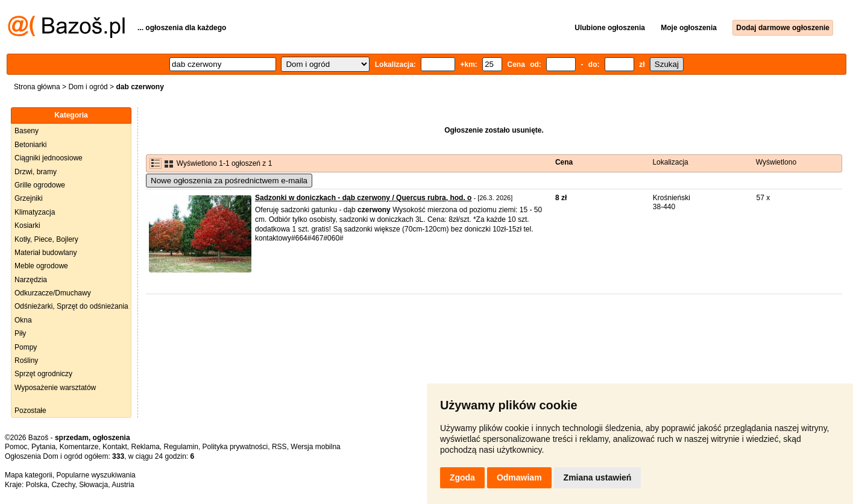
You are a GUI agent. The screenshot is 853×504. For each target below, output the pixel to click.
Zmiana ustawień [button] (598, 477)
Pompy (26, 347)
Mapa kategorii (29, 475)
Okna (23, 320)
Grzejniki (29, 198)
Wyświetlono (776, 162)
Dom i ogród (88, 87)
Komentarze (79, 447)
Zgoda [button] (462, 477)
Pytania (43, 447)
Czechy (63, 485)
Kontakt (115, 447)
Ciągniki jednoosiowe (49, 158)
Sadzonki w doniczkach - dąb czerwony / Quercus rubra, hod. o (363, 198)
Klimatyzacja (35, 212)
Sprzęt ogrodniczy (43, 374)
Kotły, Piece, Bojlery (46, 239)
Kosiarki (27, 225)
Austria (123, 485)
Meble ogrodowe (41, 266)
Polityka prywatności (235, 447)
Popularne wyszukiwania (96, 475)
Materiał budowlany (46, 253)
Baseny (27, 131)
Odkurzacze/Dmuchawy (53, 293)
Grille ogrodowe (40, 185)
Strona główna (37, 87)
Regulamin (181, 447)
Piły (20, 333)
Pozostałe (30, 411)
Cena (564, 162)
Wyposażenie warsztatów (55, 388)
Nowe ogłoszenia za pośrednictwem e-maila (229, 181)
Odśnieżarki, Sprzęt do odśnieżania (71, 306)
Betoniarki (30, 145)
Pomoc (16, 447)
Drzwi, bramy (36, 172)
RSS (279, 447)
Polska (37, 485)
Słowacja (93, 485)
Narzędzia (31, 280)
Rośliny (26, 361)
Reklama (145, 447)
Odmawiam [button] (519, 477)
